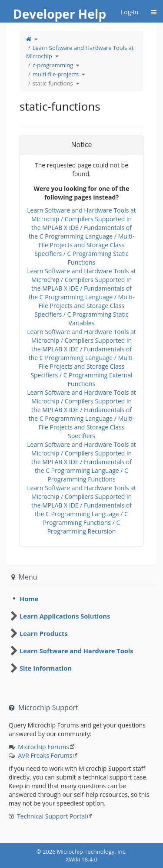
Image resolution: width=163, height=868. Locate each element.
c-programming (53, 65)
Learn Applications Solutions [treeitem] (65, 616)
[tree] (81, 599)
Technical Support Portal (52, 816)
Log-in (130, 12)
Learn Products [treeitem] (44, 633)
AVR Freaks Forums (45, 755)
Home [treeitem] (29, 599)
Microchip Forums (43, 747)
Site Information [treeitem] (46, 668)
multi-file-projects (56, 74)
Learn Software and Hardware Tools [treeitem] (77, 651)
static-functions (53, 83)
